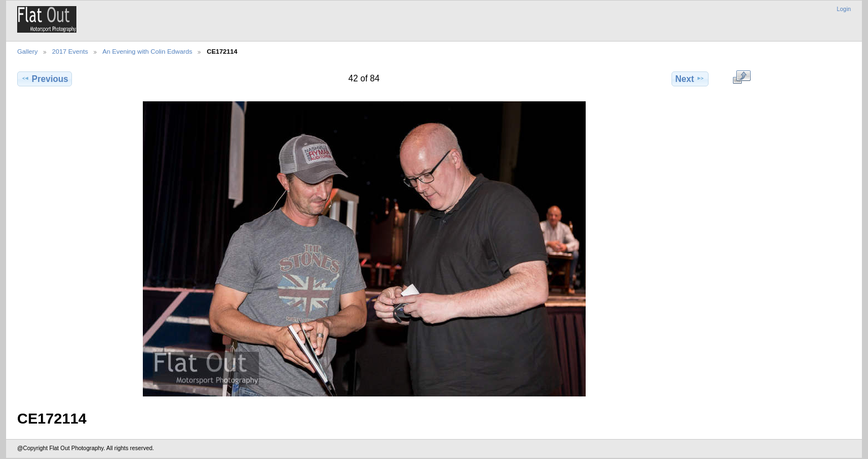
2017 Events (70, 51)
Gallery (27, 51)
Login (844, 9)
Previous (45, 79)
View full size (742, 78)
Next (690, 79)
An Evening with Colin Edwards (147, 51)
